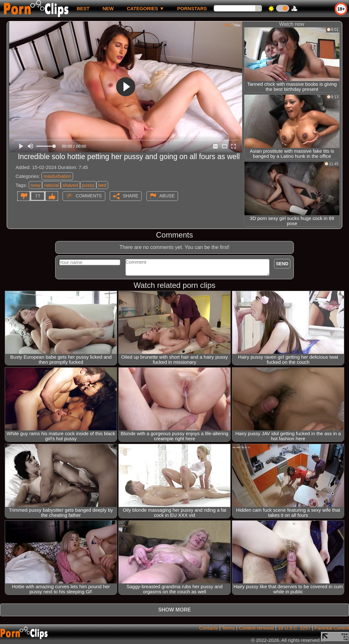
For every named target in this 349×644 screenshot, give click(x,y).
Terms (228, 628)
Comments (89, 196)
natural (51, 185)
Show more (174, 610)
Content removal (256, 628)
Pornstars (192, 8)
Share (130, 196)
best (83, 8)
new (108, 8)
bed (102, 185)
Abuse (167, 196)
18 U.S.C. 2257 (294, 628)
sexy (36, 185)
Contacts (208, 628)
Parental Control (332, 628)
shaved (70, 185)
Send (282, 264)
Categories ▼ (145, 8)
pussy (88, 185)
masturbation (57, 176)
